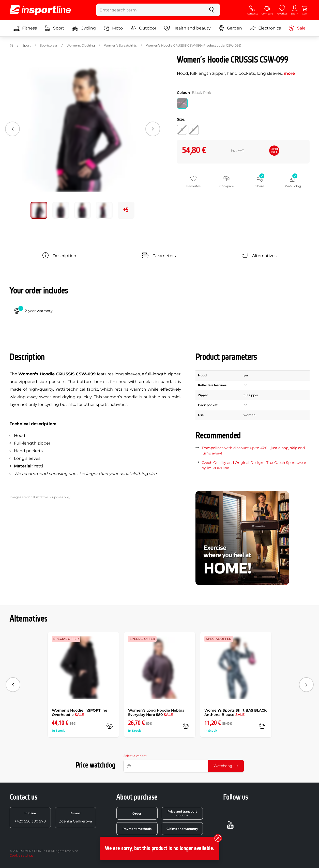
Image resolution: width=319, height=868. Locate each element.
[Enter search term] (150, 10)
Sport (54, 28)
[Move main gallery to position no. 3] (104, 210)
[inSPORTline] (40, 10)
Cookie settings (21, 855)
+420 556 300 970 (30, 817)
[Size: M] (194, 130)
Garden (230, 28)
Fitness (25, 28)
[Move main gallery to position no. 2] (83, 210)
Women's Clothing (81, 45)
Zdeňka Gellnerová (75, 817)
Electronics (265, 28)
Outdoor (143, 28)
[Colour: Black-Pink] (182, 103)
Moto (113, 28)
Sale (297, 28)
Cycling (84, 28)
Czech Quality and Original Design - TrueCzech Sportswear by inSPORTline (254, 465)
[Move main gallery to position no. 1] (61, 210)
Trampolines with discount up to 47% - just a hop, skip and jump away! (253, 451)
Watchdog (226, 766)
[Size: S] (182, 130)
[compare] (110, 726)
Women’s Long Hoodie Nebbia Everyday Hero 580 (156, 712)
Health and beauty (187, 28)
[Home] (11, 46)
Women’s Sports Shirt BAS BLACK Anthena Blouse (236, 712)
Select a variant (135, 756)
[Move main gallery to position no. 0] (39, 210)
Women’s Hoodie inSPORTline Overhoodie (80, 712)
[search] (211, 10)
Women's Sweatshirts (120, 45)
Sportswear (49, 45)
